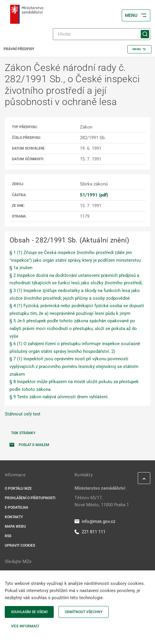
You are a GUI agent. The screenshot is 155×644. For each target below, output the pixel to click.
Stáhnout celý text (23, 414)
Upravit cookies (20, 545)
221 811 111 (90, 532)
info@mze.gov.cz (95, 521)
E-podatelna (16, 507)
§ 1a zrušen (21, 268)
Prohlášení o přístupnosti (30, 498)
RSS (8, 536)
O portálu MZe (18, 488)
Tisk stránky (23, 433)
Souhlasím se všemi (29, 612)
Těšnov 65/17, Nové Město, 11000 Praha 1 (102, 501)
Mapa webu (15, 526)
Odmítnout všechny (84, 612)
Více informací (25, 626)
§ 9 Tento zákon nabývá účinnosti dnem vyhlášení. (59, 397)
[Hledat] (102, 34)
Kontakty (14, 517)
